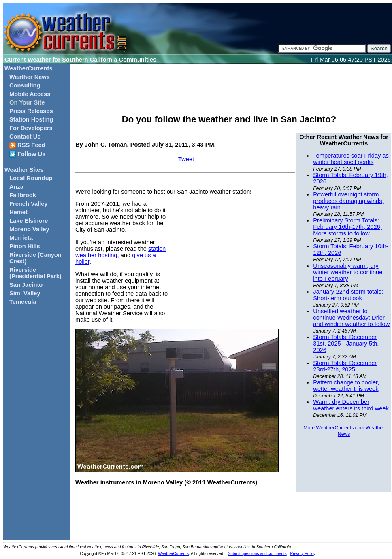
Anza (16, 187)
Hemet (18, 212)
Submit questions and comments (257, 554)
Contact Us (25, 137)
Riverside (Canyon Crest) (35, 258)
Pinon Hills (25, 246)
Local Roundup (31, 178)
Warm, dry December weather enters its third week (351, 405)
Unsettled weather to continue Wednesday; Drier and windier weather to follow (351, 318)
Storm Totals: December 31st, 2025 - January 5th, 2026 (346, 344)
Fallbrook (23, 195)
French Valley (29, 204)
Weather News (30, 77)
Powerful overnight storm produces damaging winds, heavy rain (348, 201)
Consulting (25, 85)
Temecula (23, 302)
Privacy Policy (303, 554)
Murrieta (21, 238)
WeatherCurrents (29, 68)
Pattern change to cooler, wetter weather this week (346, 386)
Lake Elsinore (29, 221)
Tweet (186, 159)
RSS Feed (27, 145)
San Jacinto (26, 285)
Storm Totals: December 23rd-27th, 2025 (345, 366)
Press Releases (31, 111)
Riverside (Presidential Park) (35, 273)
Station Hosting (31, 119)
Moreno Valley (29, 229)
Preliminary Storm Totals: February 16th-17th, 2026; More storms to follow (347, 227)
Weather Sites (24, 170)
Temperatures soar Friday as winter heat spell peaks (351, 159)
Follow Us (27, 154)
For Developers (31, 128)
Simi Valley (25, 293)
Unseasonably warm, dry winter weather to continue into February (348, 272)
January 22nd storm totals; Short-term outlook (348, 295)
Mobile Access (30, 94)
